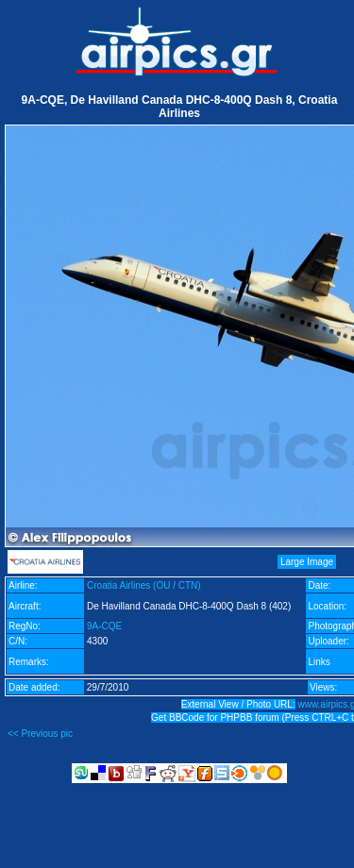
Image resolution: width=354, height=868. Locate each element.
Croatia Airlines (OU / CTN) (144, 585)
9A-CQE (104, 626)
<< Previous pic (40, 734)
